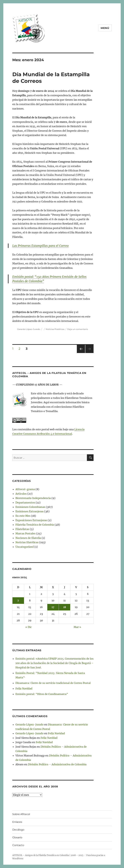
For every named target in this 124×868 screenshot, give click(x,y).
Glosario (17, 837)
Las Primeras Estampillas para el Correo (40, 246)
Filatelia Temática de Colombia (35, 525)
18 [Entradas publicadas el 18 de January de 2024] (65, 607)
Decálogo (18, 830)
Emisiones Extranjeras (30, 511)
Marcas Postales (25, 533)
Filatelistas (22, 529)
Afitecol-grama (25, 489)
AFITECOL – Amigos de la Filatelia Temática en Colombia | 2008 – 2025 (48, 855)
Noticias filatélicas (55, 329)
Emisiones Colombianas (30, 507)
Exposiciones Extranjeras (31, 520)
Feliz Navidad (24, 688)
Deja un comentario (78, 329)
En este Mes (23, 516)
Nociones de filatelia (28, 538)
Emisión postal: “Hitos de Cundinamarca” (42, 694)
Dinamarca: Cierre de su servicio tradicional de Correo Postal (53, 683)
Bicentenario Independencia (33, 498)
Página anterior (81, 353)
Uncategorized (25, 547)
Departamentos (25, 503)
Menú (105, 28)
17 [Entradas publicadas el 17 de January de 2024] (53, 607)
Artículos (21, 494)
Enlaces (17, 822)
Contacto (18, 845)
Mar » (77, 627)
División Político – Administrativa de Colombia (57, 764)
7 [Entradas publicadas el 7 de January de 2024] (18, 600)
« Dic (29, 627)
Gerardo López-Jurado (29, 329)
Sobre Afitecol (21, 814)
